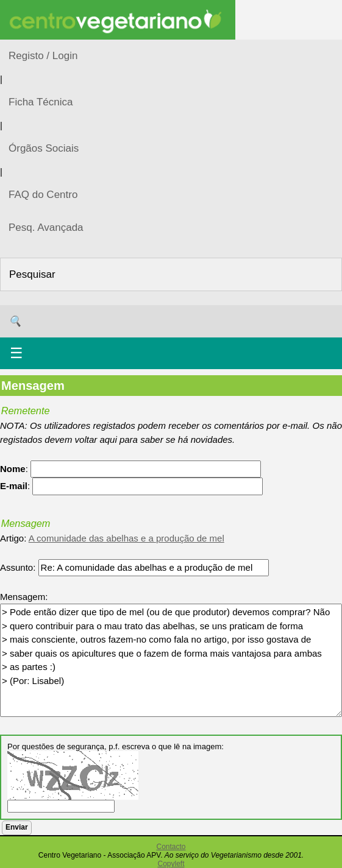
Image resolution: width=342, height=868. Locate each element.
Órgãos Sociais (44, 148)
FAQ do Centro (43, 195)
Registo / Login (43, 56)
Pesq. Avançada (46, 228)
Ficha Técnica (41, 102)
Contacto (171, 847)
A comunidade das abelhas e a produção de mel (126, 538)
